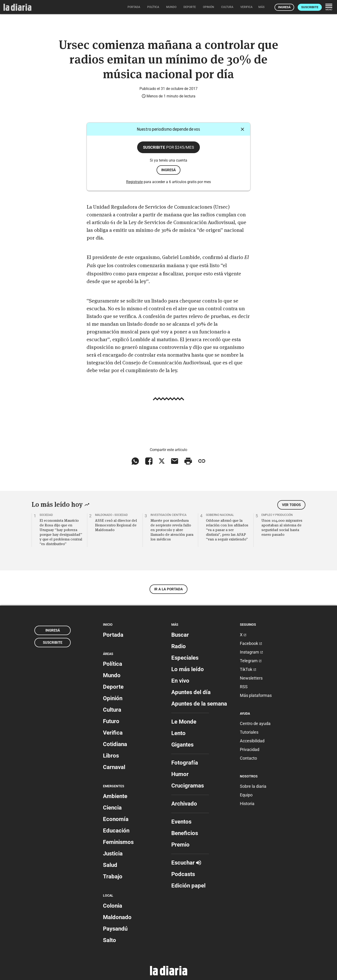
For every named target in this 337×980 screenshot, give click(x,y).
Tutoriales (249, 732)
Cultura (112, 710)
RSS (244, 687)
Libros (111, 756)
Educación (116, 831)
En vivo (180, 681)
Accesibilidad (252, 741)
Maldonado (117, 917)
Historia (247, 804)
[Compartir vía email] (175, 461)
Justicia (113, 854)
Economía (116, 819)
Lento (178, 733)
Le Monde (184, 722)
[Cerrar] (242, 129)
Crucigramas (188, 786)
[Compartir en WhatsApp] (135, 461)
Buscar (180, 635)
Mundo (112, 675)
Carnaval (114, 767)
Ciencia (112, 808)
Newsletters (251, 678)
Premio (180, 845)
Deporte (113, 687)
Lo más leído (188, 669)
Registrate (134, 182)
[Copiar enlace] (202, 461)
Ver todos (291, 505)
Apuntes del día (191, 692)
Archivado (184, 804)
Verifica (113, 733)
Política (113, 664)
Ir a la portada (168, 589)
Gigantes (182, 745)
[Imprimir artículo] (188, 461)
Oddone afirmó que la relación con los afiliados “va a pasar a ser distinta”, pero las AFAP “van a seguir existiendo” (227, 530)
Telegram (251, 661)
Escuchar (186, 863)
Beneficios (185, 833)
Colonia (113, 906)
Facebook (251, 643)
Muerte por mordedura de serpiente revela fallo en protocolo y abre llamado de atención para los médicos (172, 530)
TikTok (248, 669)
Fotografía (185, 763)
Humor (180, 774)
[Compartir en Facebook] (149, 461)
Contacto (248, 758)
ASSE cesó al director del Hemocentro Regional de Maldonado (116, 525)
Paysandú (115, 929)
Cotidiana (115, 744)
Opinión (113, 698)
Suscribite (310, 7)
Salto (110, 940)
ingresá (168, 170)
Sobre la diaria (253, 786)
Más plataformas (256, 695)
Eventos (181, 822)
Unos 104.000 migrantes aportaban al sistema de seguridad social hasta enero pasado (282, 527)
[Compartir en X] (162, 461)
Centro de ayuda (255, 723)
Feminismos (118, 842)
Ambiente (115, 796)
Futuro (111, 721)
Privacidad (250, 749)
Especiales (185, 658)
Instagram (251, 652)
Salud (110, 865)
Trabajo (113, 876)
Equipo (246, 795)
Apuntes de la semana (199, 704)
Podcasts (183, 874)
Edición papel (188, 886)
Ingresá (284, 7)
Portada (113, 635)
